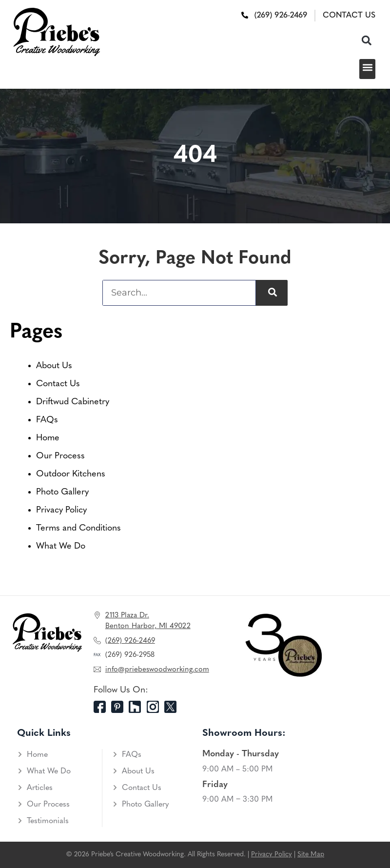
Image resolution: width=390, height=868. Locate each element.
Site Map (311, 855)
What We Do (61, 546)
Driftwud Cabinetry (73, 402)
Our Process (60, 456)
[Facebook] (102, 707)
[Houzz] (137, 707)
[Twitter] (173, 707)
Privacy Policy (61, 510)
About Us (54, 366)
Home (48, 438)
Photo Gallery (62, 492)
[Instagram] (156, 707)
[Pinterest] (120, 707)
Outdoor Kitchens (71, 474)
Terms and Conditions (78, 528)
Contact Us (58, 384)
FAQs (47, 420)
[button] (366, 40)
